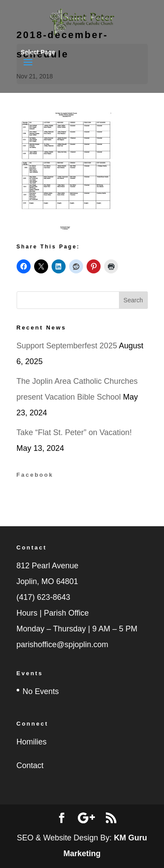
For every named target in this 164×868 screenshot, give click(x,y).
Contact (30, 765)
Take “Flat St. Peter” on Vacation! (74, 432)
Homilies (32, 742)
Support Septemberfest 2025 (67, 346)
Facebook (35, 475)
